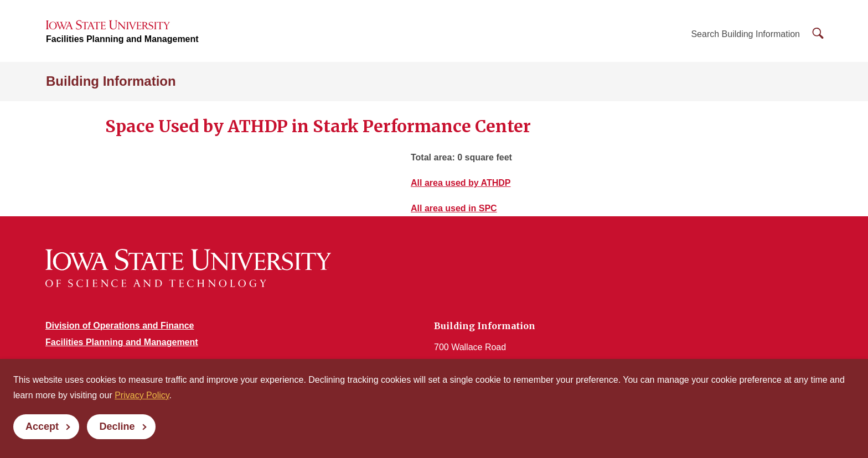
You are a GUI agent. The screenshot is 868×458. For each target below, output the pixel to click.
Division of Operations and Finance (120, 326)
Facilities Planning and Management (122, 39)
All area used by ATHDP (461, 183)
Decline (117, 426)
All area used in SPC (454, 208)
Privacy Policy (142, 395)
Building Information (111, 81)
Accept (42, 426)
